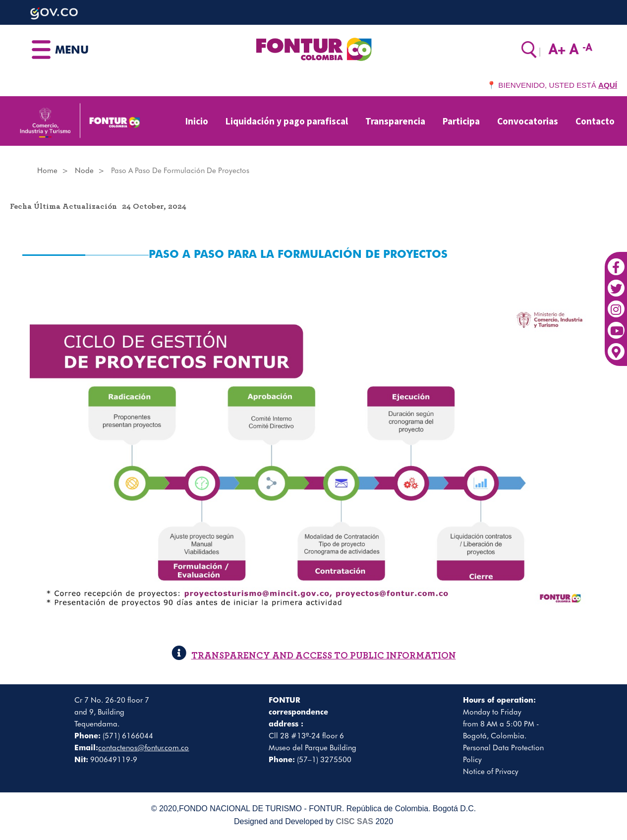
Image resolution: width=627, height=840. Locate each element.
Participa (461, 121)
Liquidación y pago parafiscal (287, 121)
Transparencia (395, 121)
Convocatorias (528, 121)
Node (84, 171)
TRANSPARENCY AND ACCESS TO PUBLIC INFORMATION (314, 656)
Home (47, 171)
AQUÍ (608, 85)
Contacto (595, 121)
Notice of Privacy (491, 772)
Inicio (197, 121)
